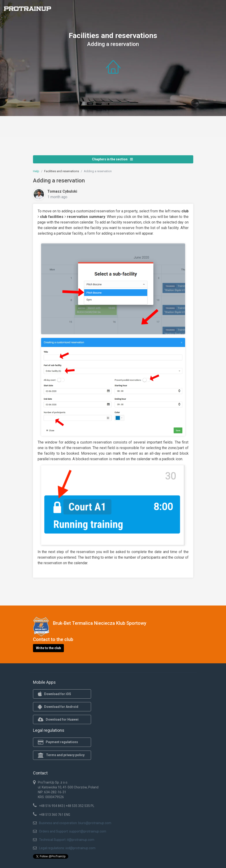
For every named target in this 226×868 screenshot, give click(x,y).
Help (36, 171)
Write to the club (48, 648)
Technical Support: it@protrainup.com (67, 840)
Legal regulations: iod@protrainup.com (67, 848)
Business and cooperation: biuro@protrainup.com (75, 823)
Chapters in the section (112, 159)
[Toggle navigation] (220, 10)
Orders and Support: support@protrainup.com (73, 831)
